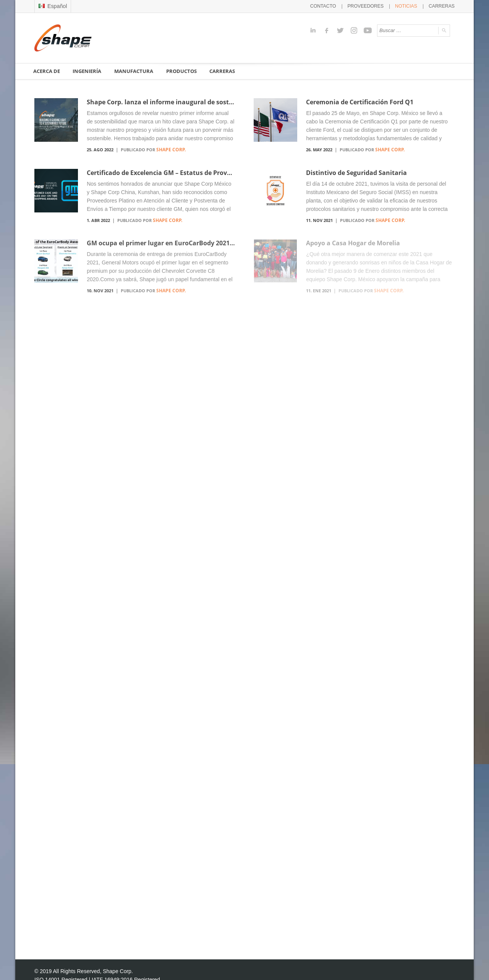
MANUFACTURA (135, 71)
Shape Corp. (169, 149)
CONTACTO (333, 6)
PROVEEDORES (372, 6)
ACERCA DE (47, 71)
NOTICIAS (410, 6)
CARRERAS (443, 6)
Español (52, 6)
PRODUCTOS (183, 71)
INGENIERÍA (88, 71)
